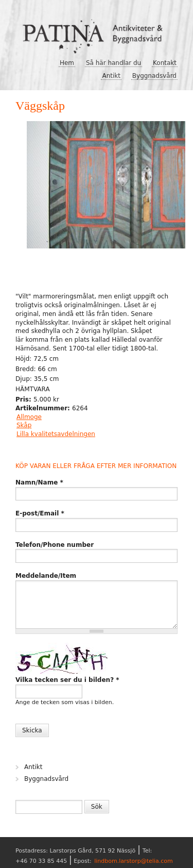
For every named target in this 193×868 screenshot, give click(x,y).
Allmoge (29, 417)
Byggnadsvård (154, 76)
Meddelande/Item (46, 576)
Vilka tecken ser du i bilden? (67, 680)
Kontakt (165, 63)
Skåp (24, 425)
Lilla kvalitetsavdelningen (56, 434)
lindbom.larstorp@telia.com (134, 861)
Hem (67, 63)
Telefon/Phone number (55, 545)
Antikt (111, 76)
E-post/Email (40, 513)
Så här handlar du (113, 63)
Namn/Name (39, 482)
